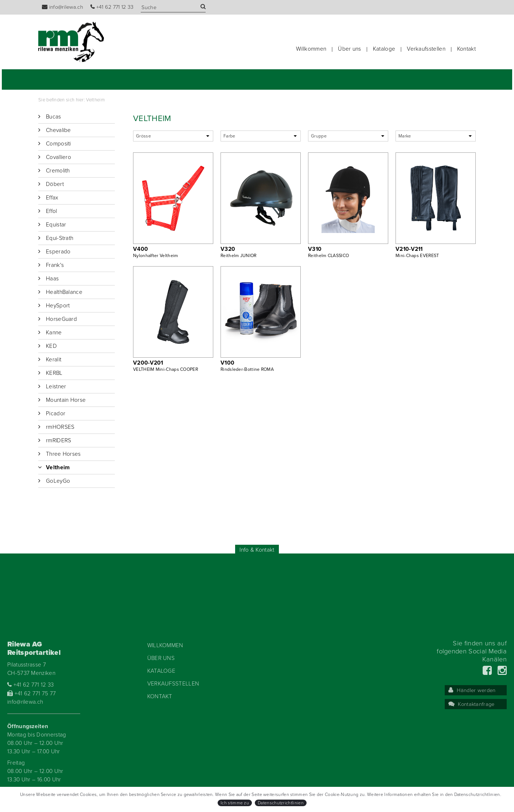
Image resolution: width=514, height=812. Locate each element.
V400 (141, 249)
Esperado (58, 252)
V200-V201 (148, 363)
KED (51, 346)
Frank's (55, 265)
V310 (315, 249)
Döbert (55, 184)
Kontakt (466, 49)
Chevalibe (59, 130)
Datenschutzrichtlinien (281, 803)
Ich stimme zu (235, 803)
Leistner (56, 386)
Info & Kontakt (257, 550)
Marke (405, 136)
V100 (227, 363)
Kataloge (384, 49)
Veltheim (95, 100)
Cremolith (58, 171)
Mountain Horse (66, 400)
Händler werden (472, 690)
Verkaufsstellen (426, 49)
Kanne (54, 333)
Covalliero (59, 157)
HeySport (58, 306)
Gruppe (319, 136)
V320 (228, 249)
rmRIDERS (59, 440)
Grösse (143, 136)
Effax (52, 198)
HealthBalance (64, 292)
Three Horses (63, 454)
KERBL (54, 373)
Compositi (59, 144)
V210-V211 (409, 249)
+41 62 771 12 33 (112, 7)
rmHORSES (60, 427)
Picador (56, 413)
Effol (52, 211)
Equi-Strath (60, 238)
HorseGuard (61, 319)
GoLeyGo (58, 481)
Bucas (54, 117)
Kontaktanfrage (472, 704)
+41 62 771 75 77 (32, 693)
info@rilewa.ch (63, 7)
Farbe (229, 136)
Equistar (56, 225)
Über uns (349, 49)
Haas (52, 279)
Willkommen (311, 49)
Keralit (54, 360)
